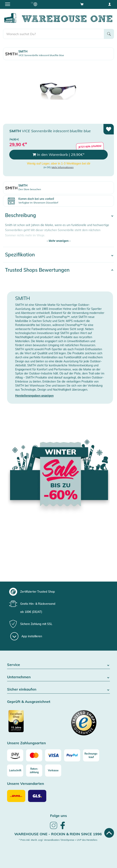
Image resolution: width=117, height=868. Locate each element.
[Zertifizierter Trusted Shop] (32, 723)
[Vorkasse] (53, 771)
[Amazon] (15, 755)
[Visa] (53, 755)
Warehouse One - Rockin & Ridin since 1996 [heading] (58, 834)
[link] (54, 828)
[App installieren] (26, 636)
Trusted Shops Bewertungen (37, 270)
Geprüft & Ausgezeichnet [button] (29, 702)
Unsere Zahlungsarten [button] (26, 743)
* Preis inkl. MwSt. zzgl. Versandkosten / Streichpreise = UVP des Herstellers (58, 840)
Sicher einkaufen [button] (58, 689)
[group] (58, 592)
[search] (54, 34)
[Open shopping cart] (82, 4)
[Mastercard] (34, 755)
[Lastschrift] (15, 771)
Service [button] (58, 665)
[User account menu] (110, 4)
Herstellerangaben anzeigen (34, 396)
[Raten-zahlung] (34, 771)
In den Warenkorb (58, 155)
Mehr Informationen (63, 167)
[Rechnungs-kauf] (91, 755)
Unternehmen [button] (58, 677)
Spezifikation (20, 255)
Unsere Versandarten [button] (26, 784)
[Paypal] (72, 755)
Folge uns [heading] (58, 816)
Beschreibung (21, 215)
